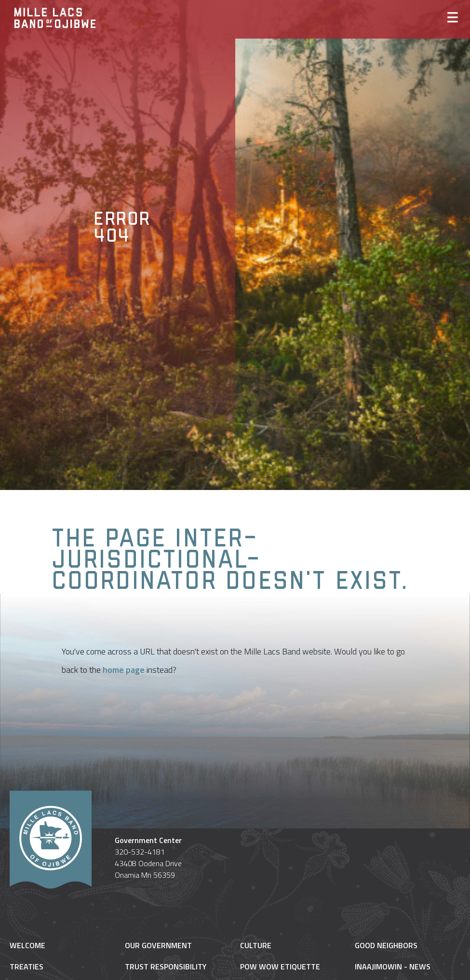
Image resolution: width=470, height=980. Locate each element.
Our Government (158, 945)
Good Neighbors (386, 945)
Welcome (27, 945)
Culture (256, 945)
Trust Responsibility (166, 966)
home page (124, 670)
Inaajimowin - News (393, 966)
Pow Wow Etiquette (280, 966)
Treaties (27, 966)
